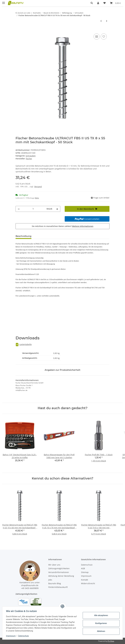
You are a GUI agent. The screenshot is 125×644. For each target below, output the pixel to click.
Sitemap (85, 572)
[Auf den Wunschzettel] (104, 37)
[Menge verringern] (19, 209)
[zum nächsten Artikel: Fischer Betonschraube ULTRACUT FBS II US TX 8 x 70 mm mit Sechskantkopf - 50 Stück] (107, 21)
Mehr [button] (37, 198)
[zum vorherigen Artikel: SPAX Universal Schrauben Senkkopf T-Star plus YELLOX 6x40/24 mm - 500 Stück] (101, 21)
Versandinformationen (59, 572)
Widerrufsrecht (88, 583)
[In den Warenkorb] (18, 30)
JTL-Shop (111, 641)
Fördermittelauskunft (58, 587)
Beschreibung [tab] (23, 236)
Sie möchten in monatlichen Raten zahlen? (63, 226)
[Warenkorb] (115, 3)
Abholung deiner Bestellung (61, 576)
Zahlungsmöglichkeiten (59, 568)
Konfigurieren (100, 623)
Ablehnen (100, 631)
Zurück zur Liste (24, 13)
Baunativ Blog (55, 583)
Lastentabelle (24, 344)
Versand (38, 187)
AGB (83, 568)
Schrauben (31, 156)
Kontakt (85, 580)
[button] (92, 3)
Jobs (50, 580)
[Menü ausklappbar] (4, 2)
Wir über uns (54, 565)
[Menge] (33, 209)
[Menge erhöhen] (57, 209)
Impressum (11, 636)
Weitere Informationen (83, 226)
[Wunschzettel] (105, 3)
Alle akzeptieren (100, 615)
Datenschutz (24, 636)
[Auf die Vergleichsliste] (97, 37)
